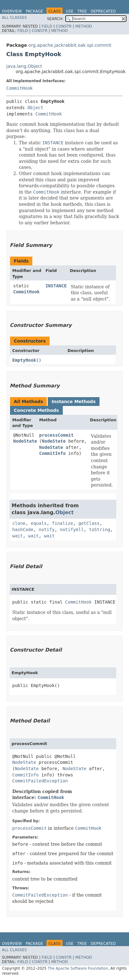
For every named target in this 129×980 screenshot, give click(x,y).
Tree (82, 11)
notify (47, 530)
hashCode (23, 530)
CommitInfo (52, 453)
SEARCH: (55, 19)
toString (99, 530)
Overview (12, 11)
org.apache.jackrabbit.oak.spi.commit (70, 45)
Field (47, 26)
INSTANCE (56, 286)
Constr (64, 26)
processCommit (56, 435)
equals (39, 523)
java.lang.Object (24, 66)
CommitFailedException (40, 781)
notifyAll (72, 530)
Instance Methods (73, 402)
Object (35, 108)
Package (34, 11)
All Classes (14, 18)
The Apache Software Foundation (78, 968)
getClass (89, 523)
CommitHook (19, 88)
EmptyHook (24, 360)
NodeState (25, 441)
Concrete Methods (36, 410)
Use (70, 11)
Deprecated (103, 11)
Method (84, 26)
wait (18, 536)
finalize (62, 523)
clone (19, 523)
